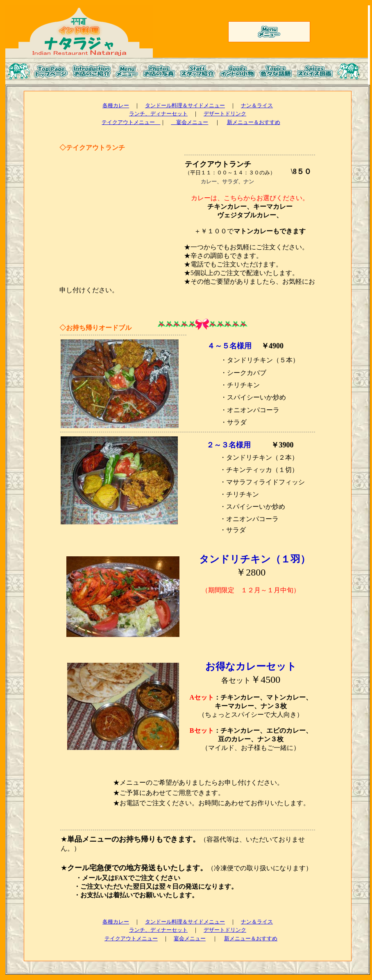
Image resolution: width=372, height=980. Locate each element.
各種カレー (116, 105)
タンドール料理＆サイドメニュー (185, 105)
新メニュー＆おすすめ (254, 122)
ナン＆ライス (257, 105)
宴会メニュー (189, 122)
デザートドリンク (225, 114)
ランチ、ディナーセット (158, 114)
